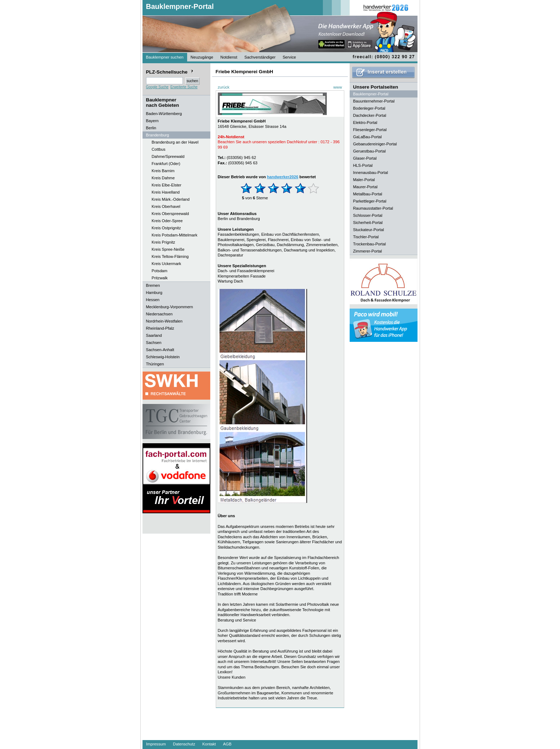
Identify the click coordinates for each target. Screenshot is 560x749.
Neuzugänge (202, 57)
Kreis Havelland (166, 192)
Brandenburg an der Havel (175, 142)
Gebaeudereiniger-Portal (375, 144)
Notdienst (229, 57)
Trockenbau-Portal (370, 244)
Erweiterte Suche (184, 87)
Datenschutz (184, 744)
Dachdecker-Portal (370, 115)
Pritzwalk (160, 278)
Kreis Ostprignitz (166, 228)
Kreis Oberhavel (166, 206)
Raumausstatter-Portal (373, 208)
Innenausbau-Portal (371, 173)
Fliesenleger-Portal (370, 130)
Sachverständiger (260, 57)
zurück (224, 87)
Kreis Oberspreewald (170, 214)
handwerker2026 (283, 177)
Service (289, 57)
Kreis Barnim (163, 171)
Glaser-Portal (365, 158)
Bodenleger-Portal (369, 108)
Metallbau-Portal (368, 194)
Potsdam (160, 271)
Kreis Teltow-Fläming (170, 256)
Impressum (156, 744)
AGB (227, 744)
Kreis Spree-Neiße (168, 249)
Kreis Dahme (163, 178)
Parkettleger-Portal (370, 201)
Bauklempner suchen (165, 57)
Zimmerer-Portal (368, 251)
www (337, 87)
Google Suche (157, 87)
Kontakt (209, 744)
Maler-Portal (364, 180)
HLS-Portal (363, 165)
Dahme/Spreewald (168, 156)
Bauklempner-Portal (180, 6)
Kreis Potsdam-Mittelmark (175, 235)
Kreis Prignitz (164, 242)
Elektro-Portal (365, 123)
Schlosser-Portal (368, 215)
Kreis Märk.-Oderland (171, 199)
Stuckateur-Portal (369, 230)
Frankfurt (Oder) (166, 164)
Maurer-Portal (365, 187)
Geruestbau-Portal (369, 151)
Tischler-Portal (366, 237)
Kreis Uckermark (167, 264)
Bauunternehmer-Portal (374, 101)
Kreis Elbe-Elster (167, 185)
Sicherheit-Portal (368, 223)
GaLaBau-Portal (367, 137)
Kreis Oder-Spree (167, 221)
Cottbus (159, 149)
